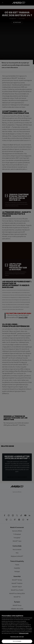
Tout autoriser (17, 641)
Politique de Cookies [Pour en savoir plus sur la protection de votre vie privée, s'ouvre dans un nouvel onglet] (24, 633)
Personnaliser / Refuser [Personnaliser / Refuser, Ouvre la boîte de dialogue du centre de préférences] (17, 637)
